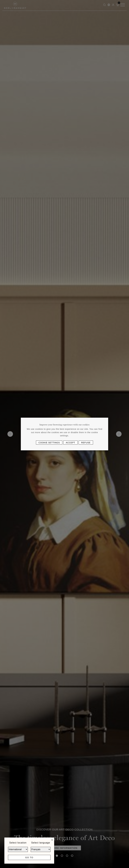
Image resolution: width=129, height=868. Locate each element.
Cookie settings (49, 443)
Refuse (86, 443)
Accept (70, 443)
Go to (29, 857)
